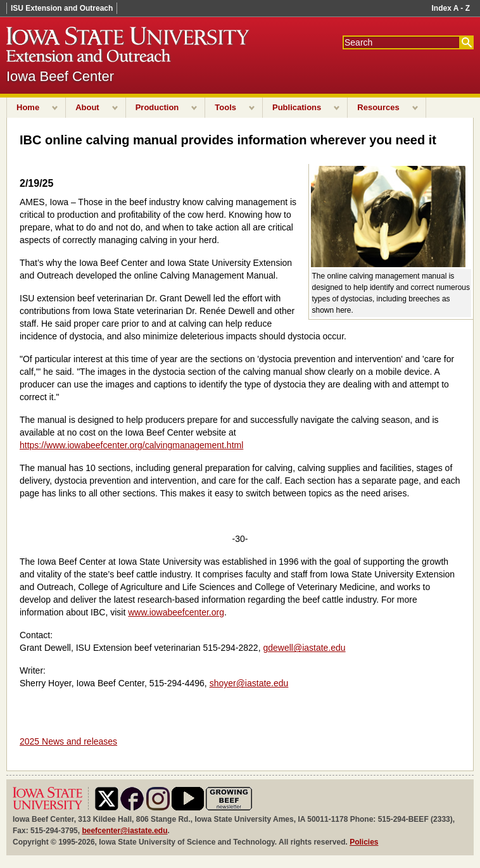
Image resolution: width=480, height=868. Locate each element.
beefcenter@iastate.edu (124, 831)
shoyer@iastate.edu (249, 683)
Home (28, 107)
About (87, 107)
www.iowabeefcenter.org (176, 612)
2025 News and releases (68, 741)
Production (157, 107)
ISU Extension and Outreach (62, 8)
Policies (364, 842)
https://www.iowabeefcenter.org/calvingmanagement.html (131, 445)
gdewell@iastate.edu (304, 648)
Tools (225, 107)
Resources (378, 107)
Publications (297, 107)
